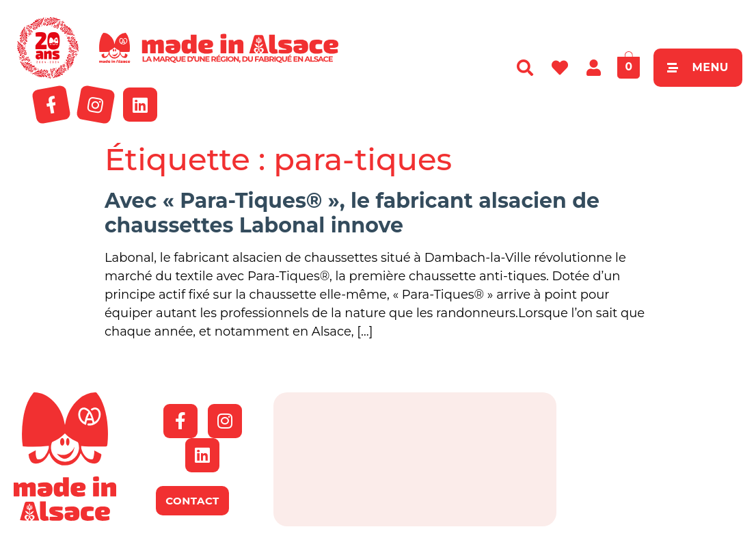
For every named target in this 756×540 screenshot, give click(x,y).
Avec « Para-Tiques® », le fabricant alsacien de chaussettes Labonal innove (352, 213)
